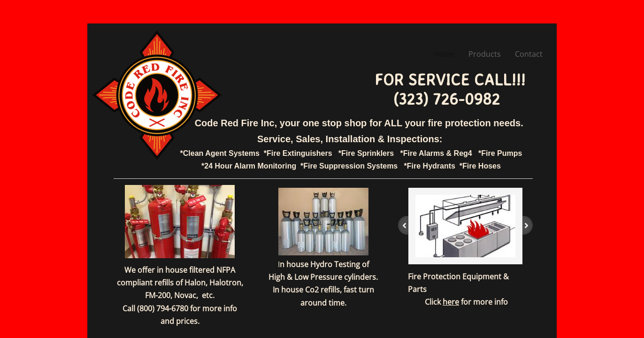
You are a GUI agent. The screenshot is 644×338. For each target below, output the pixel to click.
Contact (529, 54)
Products (485, 54)
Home (444, 54)
